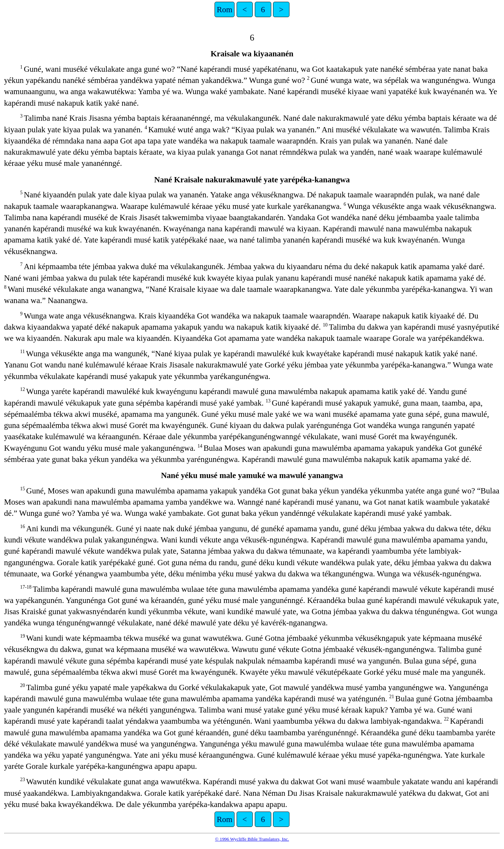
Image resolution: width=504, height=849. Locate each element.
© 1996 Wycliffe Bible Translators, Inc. (252, 839)
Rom (225, 9)
